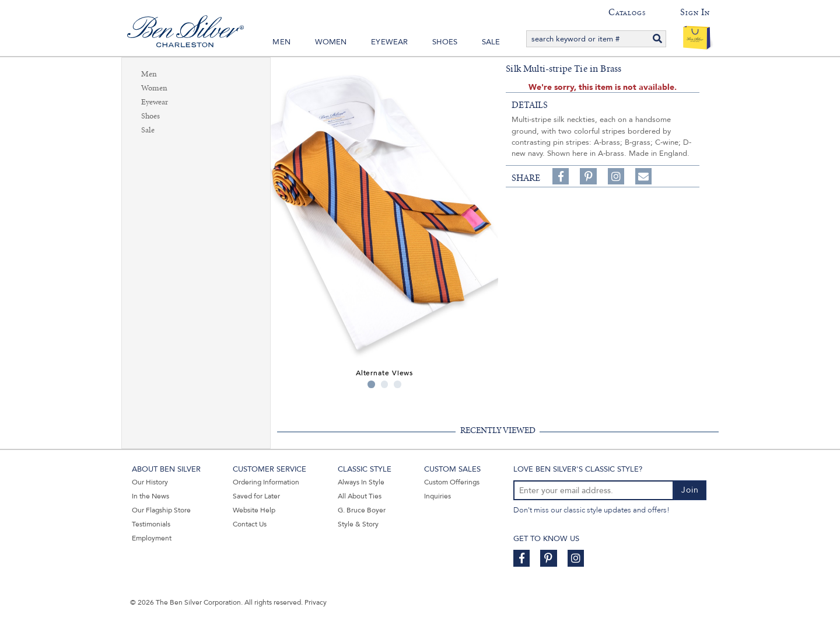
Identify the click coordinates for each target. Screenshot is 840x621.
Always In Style (361, 482)
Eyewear (389, 42)
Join (690, 490)
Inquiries (437, 496)
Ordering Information (266, 482)
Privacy (316, 602)
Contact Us (250, 524)
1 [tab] (371, 384)
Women (331, 42)
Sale (491, 42)
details (530, 105)
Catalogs (627, 12)
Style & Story (358, 524)
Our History (150, 482)
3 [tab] (398, 384)
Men (281, 42)
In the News (150, 496)
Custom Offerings (452, 482)
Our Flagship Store (161, 510)
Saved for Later (256, 496)
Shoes (445, 42)
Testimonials (151, 524)
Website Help (254, 510)
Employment (152, 538)
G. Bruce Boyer (362, 510)
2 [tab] (385, 384)
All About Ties (360, 496)
